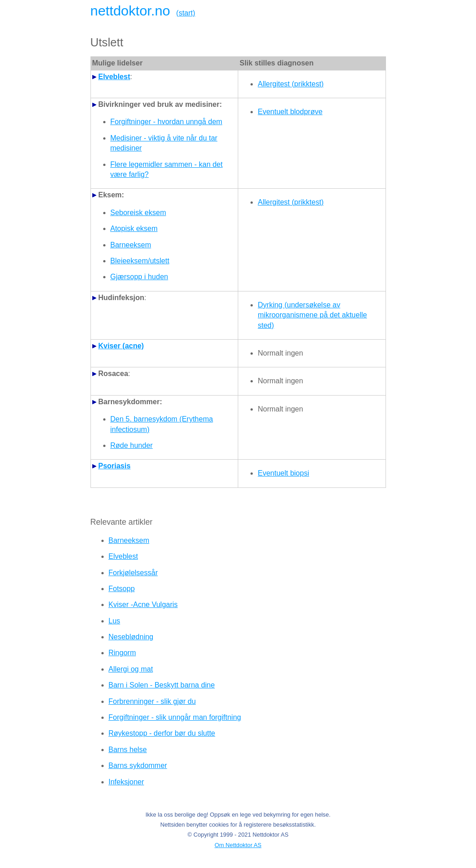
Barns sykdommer (138, 765)
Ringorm (122, 653)
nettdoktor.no (130, 10)
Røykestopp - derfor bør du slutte (162, 733)
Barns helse (128, 750)
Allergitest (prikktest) (291, 84)
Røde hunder (132, 445)
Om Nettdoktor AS (238, 845)
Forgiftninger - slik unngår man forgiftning (175, 717)
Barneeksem (131, 245)
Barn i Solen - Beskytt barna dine (162, 685)
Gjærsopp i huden (139, 277)
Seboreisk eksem (138, 213)
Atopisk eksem (134, 228)
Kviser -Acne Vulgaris (143, 605)
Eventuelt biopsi (283, 473)
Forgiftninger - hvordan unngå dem (166, 122)
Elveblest (123, 556)
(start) (186, 13)
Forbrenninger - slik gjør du (152, 701)
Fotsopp (122, 589)
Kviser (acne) (121, 346)
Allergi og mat (131, 669)
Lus (115, 621)
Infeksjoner (126, 782)
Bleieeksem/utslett (140, 261)
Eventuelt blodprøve (290, 112)
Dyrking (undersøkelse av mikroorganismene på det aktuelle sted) (312, 315)
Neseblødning (131, 637)
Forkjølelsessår (133, 573)
